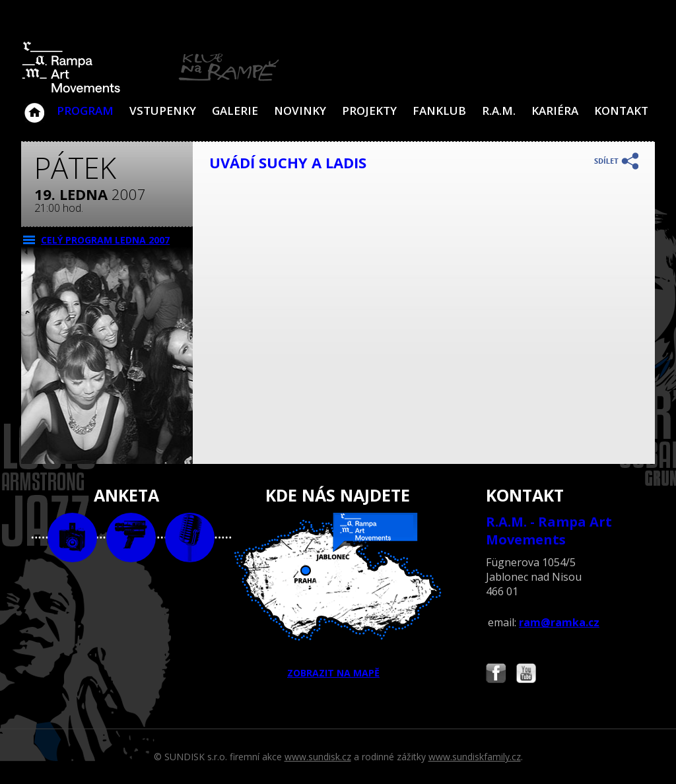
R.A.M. (499, 111)
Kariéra (555, 111)
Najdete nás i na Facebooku (496, 675)
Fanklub (439, 111)
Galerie (235, 111)
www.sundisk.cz (318, 757)
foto (72, 538)
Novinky (300, 111)
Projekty (369, 111)
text (190, 538)
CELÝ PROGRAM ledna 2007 (105, 240)
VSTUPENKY (163, 111)
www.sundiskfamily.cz (475, 757)
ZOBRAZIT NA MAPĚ (338, 596)
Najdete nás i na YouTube (526, 675)
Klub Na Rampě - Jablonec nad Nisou (34, 106)
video (131, 538)
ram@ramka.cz (559, 622)
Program (85, 111)
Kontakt (621, 111)
